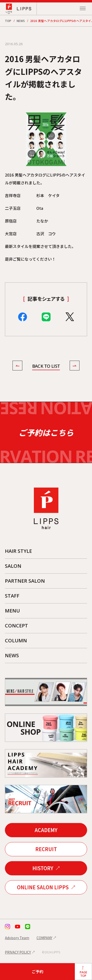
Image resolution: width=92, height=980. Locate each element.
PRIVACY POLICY (18, 952)
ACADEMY (46, 830)
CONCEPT (16, 626)
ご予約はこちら (46, 433)
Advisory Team (17, 938)
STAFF (12, 596)
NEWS (21, 21)
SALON (13, 566)
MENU (12, 611)
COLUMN (16, 640)
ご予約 (38, 971)
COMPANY (44, 938)
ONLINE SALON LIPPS (43, 887)
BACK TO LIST (46, 366)
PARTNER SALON (25, 581)
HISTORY (43, 868)
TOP (8, 21)
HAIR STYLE (18, 551)
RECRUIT (46, 849)
